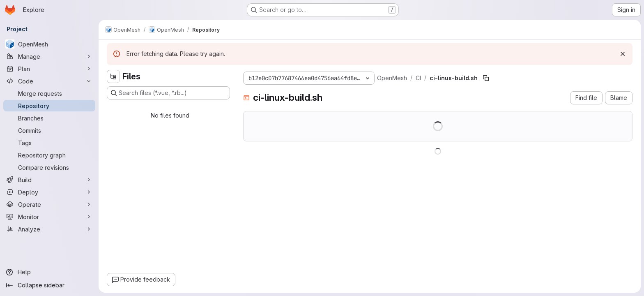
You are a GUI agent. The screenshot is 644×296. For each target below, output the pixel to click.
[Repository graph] (49, 155)
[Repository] (49, 106)
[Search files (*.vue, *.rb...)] (168, 93)
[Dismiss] (623, 54)
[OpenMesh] (49, 44)
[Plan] (49, 69)
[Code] (49, 81)
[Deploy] (49, 192)
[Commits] (49, 130)
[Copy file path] (486, 78)
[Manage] (49, 56)
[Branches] (49, 118)
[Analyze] (49, 229)
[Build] (49, 180)
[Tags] (49, 143)
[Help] (49, 272)
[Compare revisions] (49, 167)
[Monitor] (49, 217)
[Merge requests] (49, 93)
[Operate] (49, 204)
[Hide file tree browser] (113, 76)
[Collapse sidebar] (49, 285)
